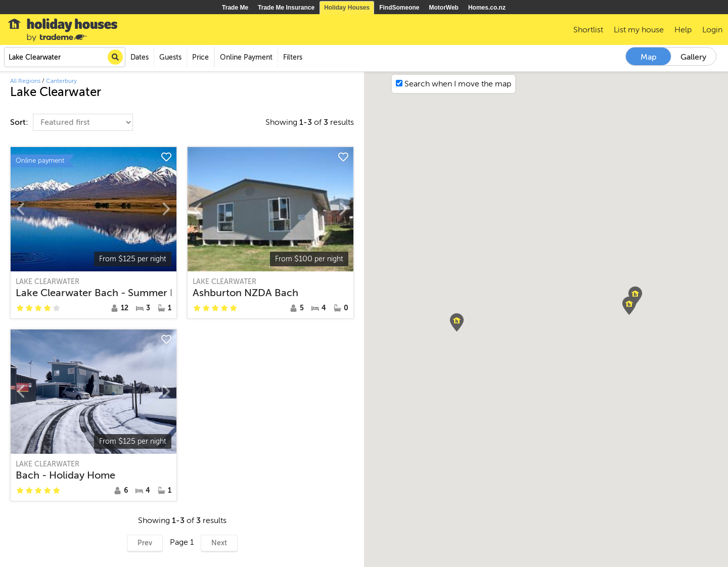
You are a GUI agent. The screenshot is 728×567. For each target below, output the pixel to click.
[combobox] (65, 57)
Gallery (693, 57)
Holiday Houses (347, 8)
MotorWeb (444, 8)
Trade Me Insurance (286, 8)
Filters (293, 57)
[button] (635, 296)
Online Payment (246, 57)
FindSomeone (399, 8)
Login (712, 30)
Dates (140, 57)
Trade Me (235, 8)
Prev (145, 543)
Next (219, 543)
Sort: (20, 122)
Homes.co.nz (487, 8)
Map (649, 57)
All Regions (25, 81)
